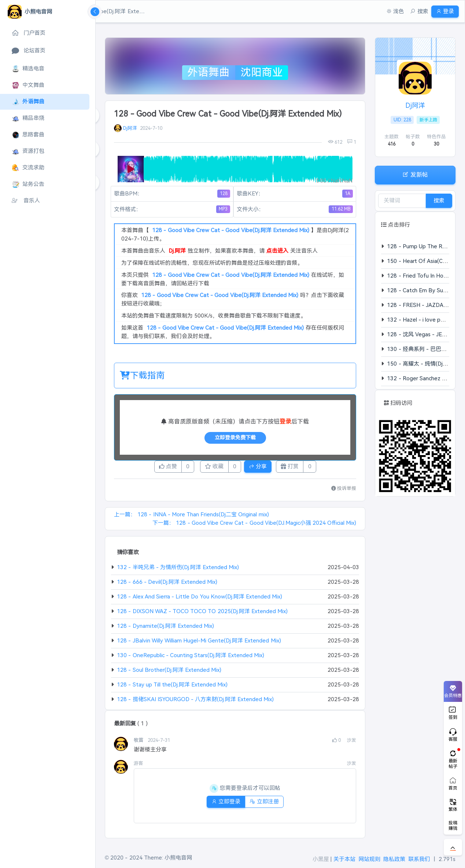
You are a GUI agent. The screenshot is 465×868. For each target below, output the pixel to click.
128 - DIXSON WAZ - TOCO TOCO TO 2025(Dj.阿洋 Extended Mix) (202, 613)
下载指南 (142, 375)
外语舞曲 (28, 102)
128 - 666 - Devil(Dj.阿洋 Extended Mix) (167, 584)
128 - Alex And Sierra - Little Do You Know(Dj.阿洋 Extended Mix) (200, 599)
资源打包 (28, 151)
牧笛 (139, 742)
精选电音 (28, 69)
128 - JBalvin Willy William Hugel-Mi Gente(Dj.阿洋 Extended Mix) (199, 643)
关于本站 (344, 859)
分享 (264, 467)
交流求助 (28, 168)
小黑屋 (321, 859)
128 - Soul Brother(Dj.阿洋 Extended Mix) (169, 672)
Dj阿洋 (130, 128)
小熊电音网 (178, 858)
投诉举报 (344, 490)
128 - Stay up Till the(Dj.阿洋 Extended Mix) (172, 687)
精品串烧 (28, 118)
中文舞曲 (28, 85)
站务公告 (28, 184)
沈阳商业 (262, 72)
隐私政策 (394, 859)
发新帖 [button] (415, 174)
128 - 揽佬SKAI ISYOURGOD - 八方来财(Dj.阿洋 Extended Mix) (195, 701)
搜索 (439, 200)
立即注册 (267, 804)
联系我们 (419, 859)
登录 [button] (442, 11)
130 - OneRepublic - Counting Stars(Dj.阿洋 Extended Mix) (191, 657)
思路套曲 (28, 135)
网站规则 (369, 859)
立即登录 (223, 804)
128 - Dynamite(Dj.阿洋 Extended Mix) (165, 628)
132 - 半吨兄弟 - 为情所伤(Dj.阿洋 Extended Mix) (178, 569)
